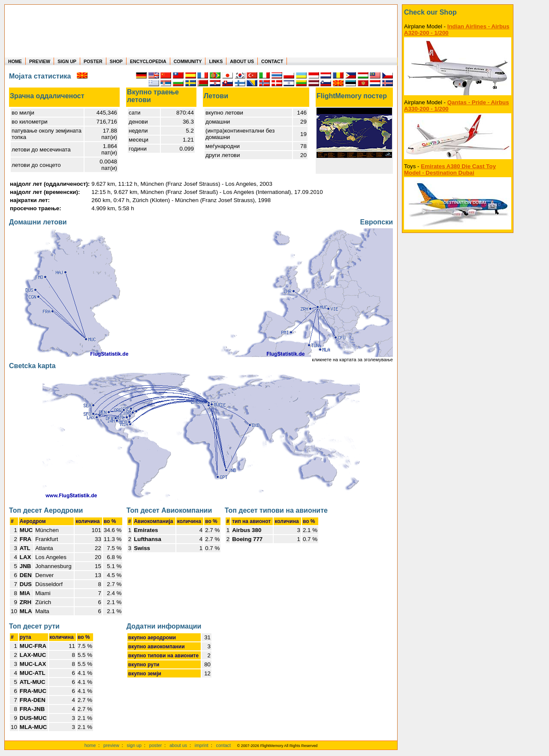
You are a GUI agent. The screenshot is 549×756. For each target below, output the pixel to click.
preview (111, 745)
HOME (15, 61)
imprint (202, 745)
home (90, 745)
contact (223, 745)
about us (178, 745)
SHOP (116, 61)
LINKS (216, 61)
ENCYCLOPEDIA (148, 61)
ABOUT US (242, 61)
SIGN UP (67, 61)
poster (156, 745)
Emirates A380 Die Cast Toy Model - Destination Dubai (450, 169)
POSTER (93, 61)
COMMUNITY (188, 61)
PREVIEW (40, 61)
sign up (134, 745)
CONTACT (272, 61)
